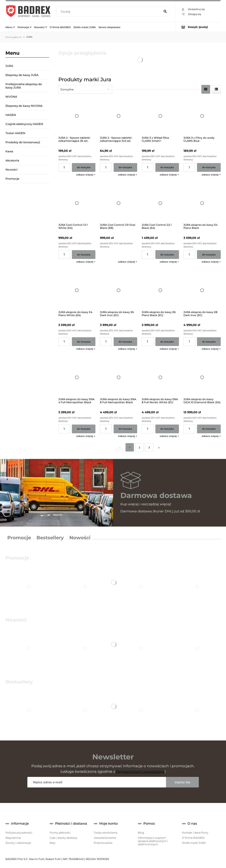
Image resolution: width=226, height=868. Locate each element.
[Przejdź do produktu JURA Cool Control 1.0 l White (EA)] (77, 203)
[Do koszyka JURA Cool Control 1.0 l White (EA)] (84, 255)
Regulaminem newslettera (140, 771)
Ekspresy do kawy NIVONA (24, 106)
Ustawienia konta (105, 838)
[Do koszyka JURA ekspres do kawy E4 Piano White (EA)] (84, 342)
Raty (53, 843)
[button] (86, 175)
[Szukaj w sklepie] (110, 12)
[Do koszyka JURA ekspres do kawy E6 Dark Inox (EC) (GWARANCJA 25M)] (125, 342)
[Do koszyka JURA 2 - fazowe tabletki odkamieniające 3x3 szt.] (125, 167)
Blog (141, 833)
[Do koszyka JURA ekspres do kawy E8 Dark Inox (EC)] (209, 342)
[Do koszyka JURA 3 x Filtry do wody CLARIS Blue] (209, 167)
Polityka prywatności (19, 833)
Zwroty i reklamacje (18, 843)
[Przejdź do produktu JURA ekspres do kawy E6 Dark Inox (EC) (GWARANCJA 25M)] (119, 290)
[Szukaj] (165, 12)
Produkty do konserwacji (23, 142)
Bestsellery (50, 538)
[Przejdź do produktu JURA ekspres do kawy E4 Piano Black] (202, 203)
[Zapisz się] (182, 782)
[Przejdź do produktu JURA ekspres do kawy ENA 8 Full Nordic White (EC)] (160, 377)
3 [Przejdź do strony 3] (149, 447)
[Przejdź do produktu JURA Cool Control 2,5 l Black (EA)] (160, 203)
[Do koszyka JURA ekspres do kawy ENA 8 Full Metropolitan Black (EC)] (125, 429)
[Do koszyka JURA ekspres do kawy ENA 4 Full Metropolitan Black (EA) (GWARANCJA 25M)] (84, 429)
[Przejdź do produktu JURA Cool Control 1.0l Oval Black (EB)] (119, 203)
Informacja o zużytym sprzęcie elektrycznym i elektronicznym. (153, 841)
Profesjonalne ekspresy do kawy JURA (24, 86)
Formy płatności (60, 833)
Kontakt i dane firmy (195, 833)
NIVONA (11, 97)
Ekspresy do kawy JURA (22, 75)
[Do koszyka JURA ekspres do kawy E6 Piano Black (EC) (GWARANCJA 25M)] (167, 342)
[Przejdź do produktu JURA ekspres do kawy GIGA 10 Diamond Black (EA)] (202, 377)
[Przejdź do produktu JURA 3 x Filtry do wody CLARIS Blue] (202, 116)
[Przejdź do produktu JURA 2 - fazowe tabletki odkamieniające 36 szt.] (77, 116)
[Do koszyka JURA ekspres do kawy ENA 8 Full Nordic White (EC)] (167, 429)
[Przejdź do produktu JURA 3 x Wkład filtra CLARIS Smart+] (160, 116)
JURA (9, 66)
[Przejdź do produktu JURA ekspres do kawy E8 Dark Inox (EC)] (202, 290)
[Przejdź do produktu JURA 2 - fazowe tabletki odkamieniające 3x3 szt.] (119, 116)
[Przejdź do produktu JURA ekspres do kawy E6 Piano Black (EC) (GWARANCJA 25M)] (160, 290)
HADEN (11, 115)
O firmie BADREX (193, 838)
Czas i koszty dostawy (63, 838)
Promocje (12, 179)
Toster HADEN (15, 133)
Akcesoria (12, 160)
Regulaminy (13, 838)
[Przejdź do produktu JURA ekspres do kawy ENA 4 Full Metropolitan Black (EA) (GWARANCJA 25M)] (77, 377)
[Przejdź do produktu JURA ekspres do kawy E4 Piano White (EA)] (77, 290)
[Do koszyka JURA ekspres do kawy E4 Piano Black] (209, 255)
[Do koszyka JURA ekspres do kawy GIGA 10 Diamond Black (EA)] (209, 429)
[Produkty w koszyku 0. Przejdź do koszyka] (198, 27)
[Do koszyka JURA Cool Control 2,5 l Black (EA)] (167, 255)
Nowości (11, 170)
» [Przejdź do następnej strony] (159, 447)
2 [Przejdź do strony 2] (139, 447)
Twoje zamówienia (106, 833)
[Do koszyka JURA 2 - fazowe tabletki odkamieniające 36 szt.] (84, 167)
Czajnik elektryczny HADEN (24, 124)
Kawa (9, 151)
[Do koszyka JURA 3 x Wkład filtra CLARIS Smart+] (167, 167)
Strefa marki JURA (194, 843)
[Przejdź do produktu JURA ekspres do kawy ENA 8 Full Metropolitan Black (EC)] (119, 377)
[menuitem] (10, 27)
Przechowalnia (103, 843)
